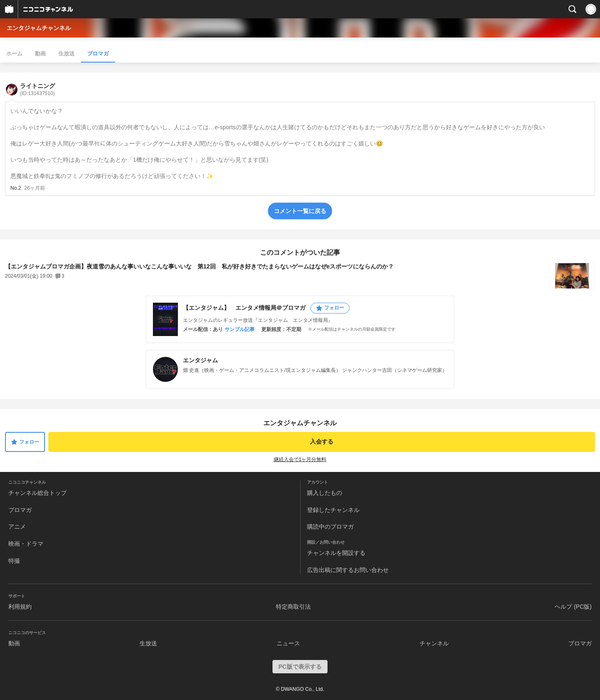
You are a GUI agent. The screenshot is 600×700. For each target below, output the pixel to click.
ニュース (288, 643)
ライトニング (37, 89)
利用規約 (20, 607)
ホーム (14, 54)
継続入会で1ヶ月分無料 (300, 459)
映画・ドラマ (26, 544)
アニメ (17, 527)
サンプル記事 (240, 329)
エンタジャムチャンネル (39, 28)
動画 (40, 54)
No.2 (16, 188)
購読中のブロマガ (330, 527)
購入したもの (325, 493)
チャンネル (434, 643)
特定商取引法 (293, 607)
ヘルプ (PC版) (573, 607)
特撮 (14, 561)
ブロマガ (98, 54)
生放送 (66, 54)
